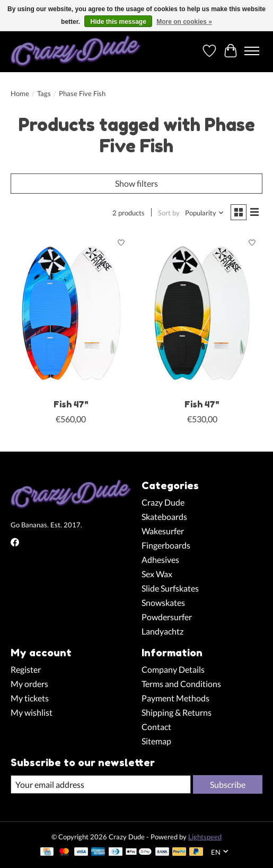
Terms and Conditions (181, 684)
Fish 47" (71, 404)
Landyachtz (162, 631)
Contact (156, 727)
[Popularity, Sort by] (205, 213)
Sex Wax (157, 574)
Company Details (173, 669)
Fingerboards (166, 545)
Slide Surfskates (170, 588)
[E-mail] (101, 784)
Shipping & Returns (177, 712)
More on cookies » (184, 22)
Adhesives (160, 559)
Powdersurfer (167, 617)
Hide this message (118, 22)
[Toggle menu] (252, 51)
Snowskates (163, 602)
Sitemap (156, 741)
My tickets (30, 698)
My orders (29, 684)
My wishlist (32, 712)
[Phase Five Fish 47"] (71, 313)
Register (26, 669)
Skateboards (164, 517)
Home (20, 93)
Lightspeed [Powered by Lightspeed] (205, 837)
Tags (44, 93)
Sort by (169, 213)
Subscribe (228, 784)
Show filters (136, 183)
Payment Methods (175, 698)
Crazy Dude (163, 502)
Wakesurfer (163, 531)
